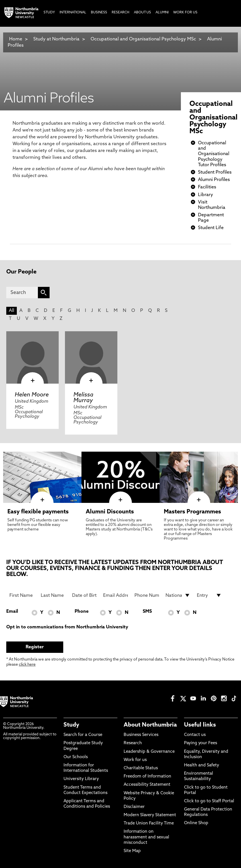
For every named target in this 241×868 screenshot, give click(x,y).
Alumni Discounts (110, 512)
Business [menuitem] (99, 13)
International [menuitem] (73, 13)
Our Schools (76, 757)
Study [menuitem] (49, 13)
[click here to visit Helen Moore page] (32, 357)
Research (133, 743)
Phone (82, 612)
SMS (147, 612)
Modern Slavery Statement (150, 815)
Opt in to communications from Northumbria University (67, 627)
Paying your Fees (201, 743)
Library (206, 195)
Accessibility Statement (147, 785)
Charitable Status (141, 768)
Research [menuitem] (121, 13)
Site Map (132, 851)
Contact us (195, 735)
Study (71, 725)
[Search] (22, 293)
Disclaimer (134, 807)
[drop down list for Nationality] (178, 595)
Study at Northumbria (56, 39)
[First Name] (22, 595)
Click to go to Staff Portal (209, 801)
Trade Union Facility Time (149, 823)
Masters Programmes (192, 512)
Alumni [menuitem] (162, 13)
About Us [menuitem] (142, 13)
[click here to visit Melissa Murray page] (91, 357)
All (12, 311)
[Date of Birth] (84, 595)
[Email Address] (116, 595)
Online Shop (196, 823)
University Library (81, 779)
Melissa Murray (83, 398)
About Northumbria (150, 725)
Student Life (211, 228)
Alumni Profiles (214, 180)
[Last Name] (53, 595)
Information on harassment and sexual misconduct (146, 837)
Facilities (207, 187)
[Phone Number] (147, 595)
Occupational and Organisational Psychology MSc (143, 39)
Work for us (135, 760)
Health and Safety (202, 765)
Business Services (141, 735)
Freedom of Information (147, 777)
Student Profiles (215, 172)
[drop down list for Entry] (209, 595)
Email (12, 612)
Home (16, 39)
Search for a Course (83, 735)
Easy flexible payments (38, 512)
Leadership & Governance (149, 752)
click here (27, 665)
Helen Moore (32, 395)
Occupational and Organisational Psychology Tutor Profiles (214, 154)
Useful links (200, 725)
